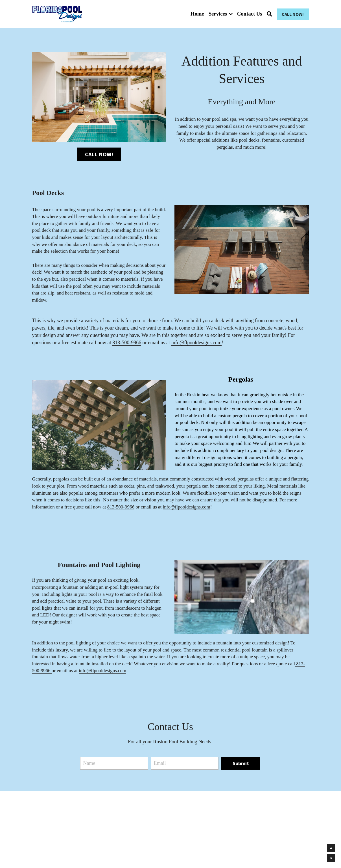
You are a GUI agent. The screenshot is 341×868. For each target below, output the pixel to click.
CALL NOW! (293, 14)
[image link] (57, 14)
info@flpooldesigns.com (196, 344)
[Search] (269, 14)
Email (160, 764)
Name (89, 764)
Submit (241, 764)
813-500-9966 (127, 344)
